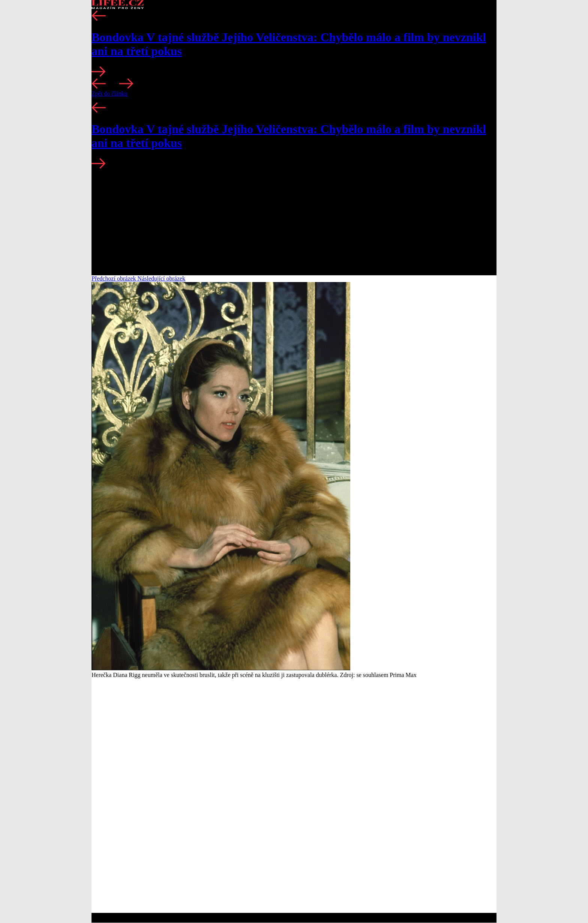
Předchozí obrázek (115, 278)
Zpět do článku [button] (109, 94)
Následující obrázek (162, 278)
